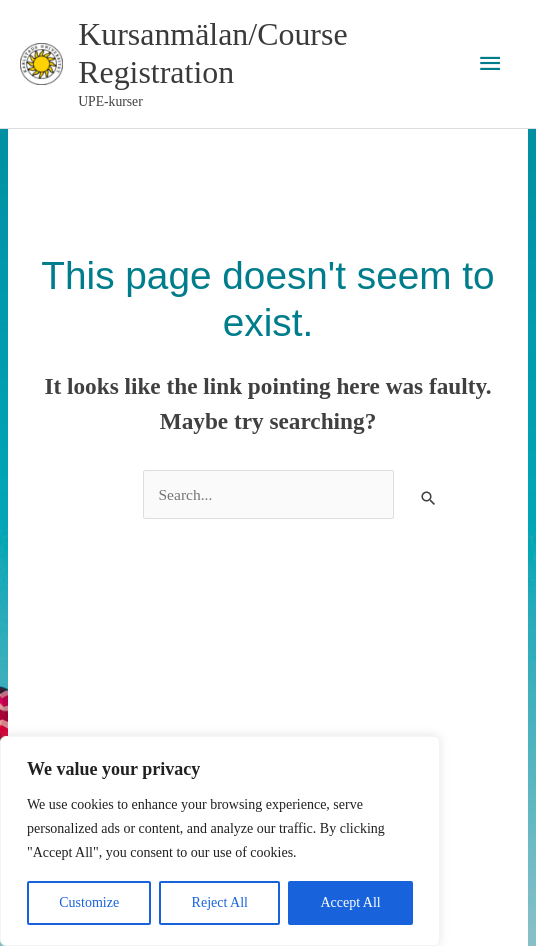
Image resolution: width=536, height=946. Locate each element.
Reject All (220, 902)
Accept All (350, 902)
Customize (89, 902)
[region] (220, 841)
